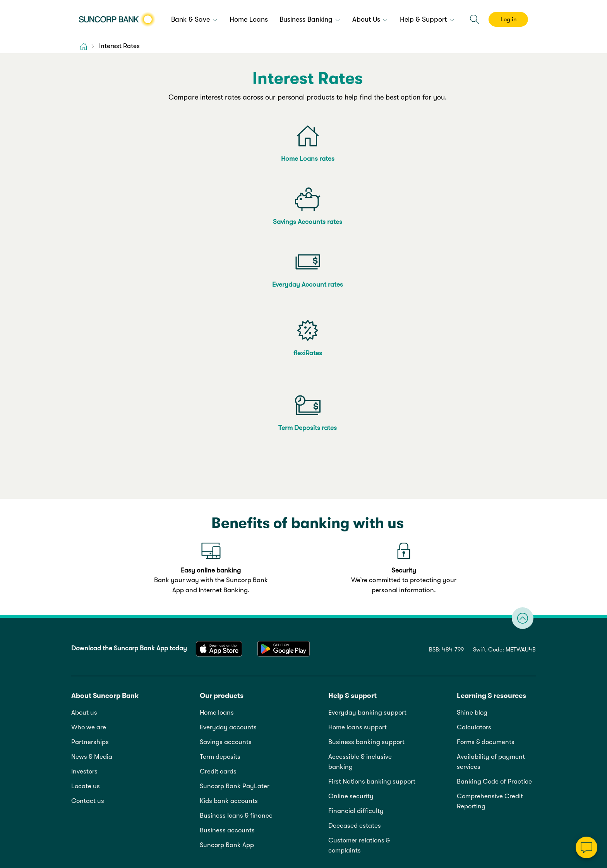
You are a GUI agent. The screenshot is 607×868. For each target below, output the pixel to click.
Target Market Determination (272, 843)
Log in (508, 19)
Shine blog (472, 494)
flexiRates (192, 225)
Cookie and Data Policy (306, 818)
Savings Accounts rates (308, 159)
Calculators (474, 509)
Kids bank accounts (229, 583)
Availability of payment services (491, 544)
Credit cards (218, 553)
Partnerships (90, 524)
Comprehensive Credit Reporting (490, 583)
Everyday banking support (367, 494)
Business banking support (366, 524)
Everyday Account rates (423, 159)
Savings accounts (226, 524)
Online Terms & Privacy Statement (132, 786)
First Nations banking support (372, 563)
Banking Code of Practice (494, 563)
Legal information (94, 753)
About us (84, 494)
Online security (351, 578)
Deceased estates (355, 608)
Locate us (86, 568)
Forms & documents (486, 524)
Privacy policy (145, 753)
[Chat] (586, 847)
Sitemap (291, 753)
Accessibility (254, 753)
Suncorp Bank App (227, 627)
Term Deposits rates (308, 225)
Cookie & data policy (201, 753)
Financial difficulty (356, 593)
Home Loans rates (192, 159)
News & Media (92, 539)
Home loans (217, 494)
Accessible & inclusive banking (360, 544)
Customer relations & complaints (359, 627)
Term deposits (220, 539)
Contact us (88, 583)
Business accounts (227, 612)
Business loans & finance (236, 597)
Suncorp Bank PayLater (235, 568)
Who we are (89, 509)
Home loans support (358, 509)
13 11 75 (459, 843)
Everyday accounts (228, 509)
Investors (84, 553)
